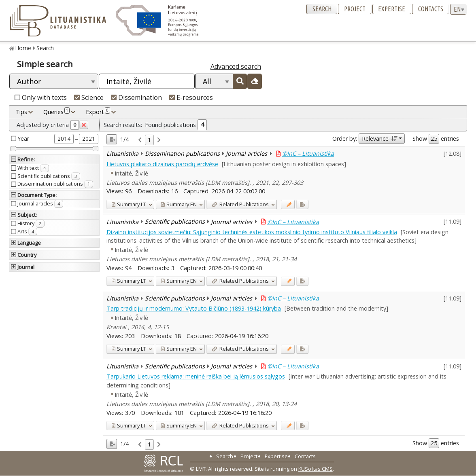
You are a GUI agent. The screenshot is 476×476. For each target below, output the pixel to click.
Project (355, 9)
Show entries (436, 139)
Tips (21, 112)
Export (98, 112)
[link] (140, 140)
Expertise (392, 9)
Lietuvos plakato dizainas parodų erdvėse (162, 164)
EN (179, 204)
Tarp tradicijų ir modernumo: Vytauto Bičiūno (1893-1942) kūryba (194, 308)
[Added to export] (302, 204)
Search (322, 9)
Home (23, 48)
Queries (56, 112)
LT (129, 204)
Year (23, 139)
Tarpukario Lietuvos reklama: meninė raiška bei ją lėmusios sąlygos (196, 376)
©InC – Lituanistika (308, 153)
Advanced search (236, 66)
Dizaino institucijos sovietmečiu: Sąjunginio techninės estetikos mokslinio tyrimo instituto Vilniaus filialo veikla (252, 232)
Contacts (431, 9)
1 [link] (149, 140)
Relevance (379, 139)
